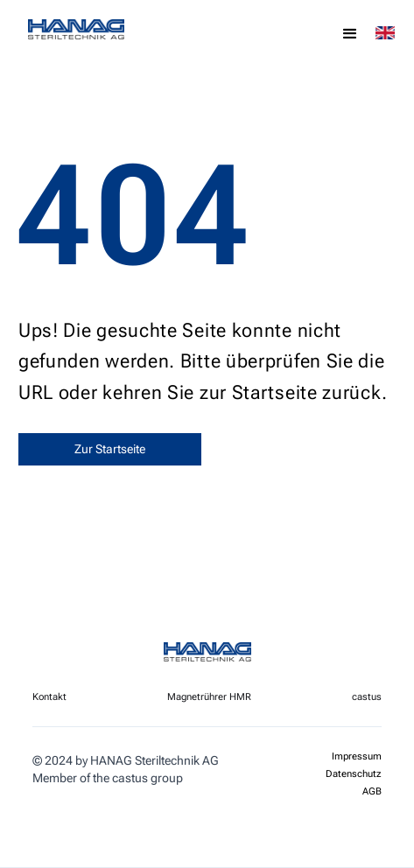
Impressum (357, 757)
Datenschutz (354, 774)
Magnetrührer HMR (209, 697)
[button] (350, 34)
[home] (111, 30)
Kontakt (49, 697)
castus (367, 697)
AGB (372, 792)
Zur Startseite (110, 449)
